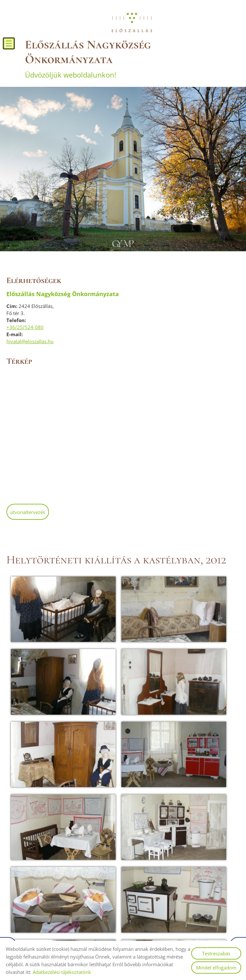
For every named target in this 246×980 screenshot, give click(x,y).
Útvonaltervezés (28, 511)
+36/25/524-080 (25, 326)
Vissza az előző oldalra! (47, 873)
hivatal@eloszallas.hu (30, 340)
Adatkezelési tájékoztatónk (62, 972)
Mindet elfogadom (216, 968)
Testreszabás (216, 953)
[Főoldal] (132, 22)
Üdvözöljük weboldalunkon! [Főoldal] (132, 57)
